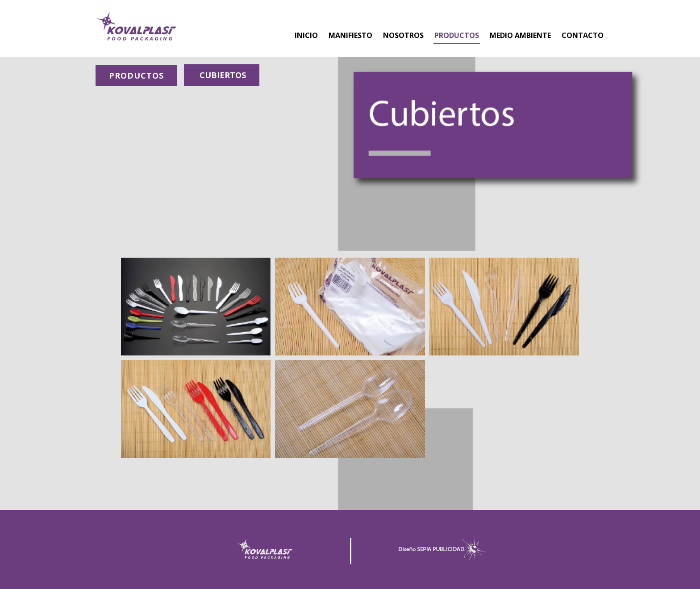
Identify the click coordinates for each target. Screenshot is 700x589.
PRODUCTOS (457, 35)
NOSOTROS (403, 35)
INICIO (306, 35)
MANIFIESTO (350, 35)
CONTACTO (583, 35)
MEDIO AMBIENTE (520, 35)
